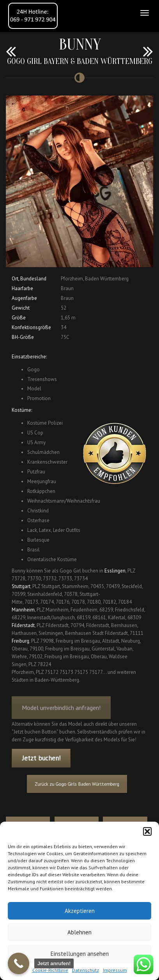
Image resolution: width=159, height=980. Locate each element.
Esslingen (115, 571)
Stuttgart (21, 586)
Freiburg (20, 641)
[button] (147, 831)
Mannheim (23, 610)
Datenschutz (86, 970)
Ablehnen (79, 932)
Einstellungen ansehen (80, 954)
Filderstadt (23, 625)
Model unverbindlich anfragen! (61, 711)
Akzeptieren (80, 911)
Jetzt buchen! (41, 758)
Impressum (115, 970)
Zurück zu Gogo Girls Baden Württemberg (77, 784)
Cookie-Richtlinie (50, 970)
